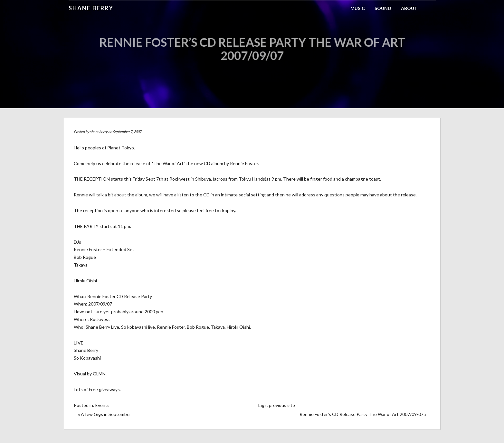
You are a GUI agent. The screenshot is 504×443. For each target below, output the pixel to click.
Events (102, 405)
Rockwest (180, 179)
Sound (383, 8)
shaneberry (99, 132)
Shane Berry (91, 8)
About (409, 8)
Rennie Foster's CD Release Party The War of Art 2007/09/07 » (363, 414)
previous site (282, 405)
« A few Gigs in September (105, 414)
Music (358, 8)
